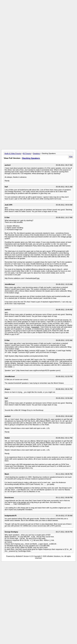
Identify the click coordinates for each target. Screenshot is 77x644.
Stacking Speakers (31, 158)
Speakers (36, 153)
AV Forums (27, 153)
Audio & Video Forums (13, 153)
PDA (71, 157)
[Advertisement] (38, 29)
